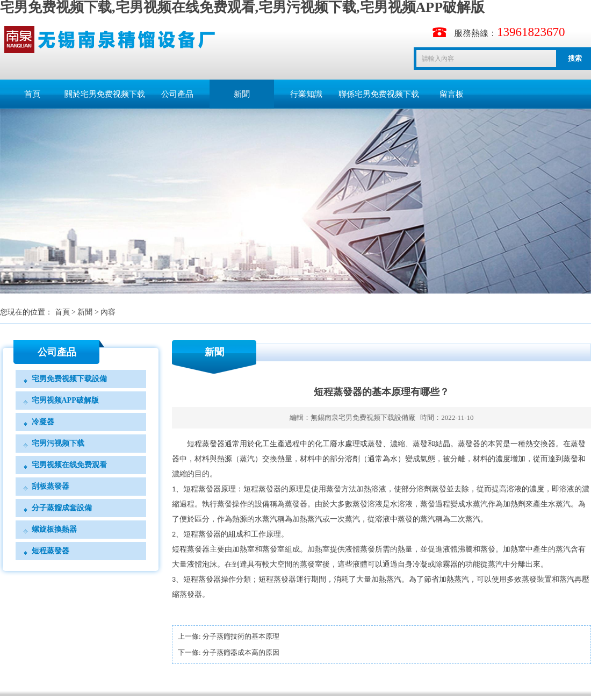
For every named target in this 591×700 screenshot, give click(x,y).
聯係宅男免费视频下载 (379, 94)
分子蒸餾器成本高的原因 (241, 652)
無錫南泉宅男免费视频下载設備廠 (363, 417)
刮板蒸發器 (51, 486)
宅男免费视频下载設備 (69, 379)
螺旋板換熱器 (54, 529)
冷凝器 (43, 422)
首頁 (32, 94)
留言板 (452, 94)
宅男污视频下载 (58, 443)
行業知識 (306, 94)
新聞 (242, 94)
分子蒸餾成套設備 (62, 508)
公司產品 (177, 94)
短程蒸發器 (51, 551)
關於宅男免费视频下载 (105, 94)
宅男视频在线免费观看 (69, 465)
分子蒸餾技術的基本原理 (241, 636)
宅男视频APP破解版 (65, 400)
